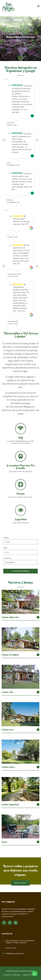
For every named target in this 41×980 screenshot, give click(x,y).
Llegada (6, 538)
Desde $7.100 (32, 729)
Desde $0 (34, 616)
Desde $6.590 (32, 691)
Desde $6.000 (32, 841)
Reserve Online (20, 883)
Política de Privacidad (30, 975)
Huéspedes (7, 558)
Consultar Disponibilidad (20, 571)
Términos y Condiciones (12, 975)
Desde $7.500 (32, 654)
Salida (5, 548)
